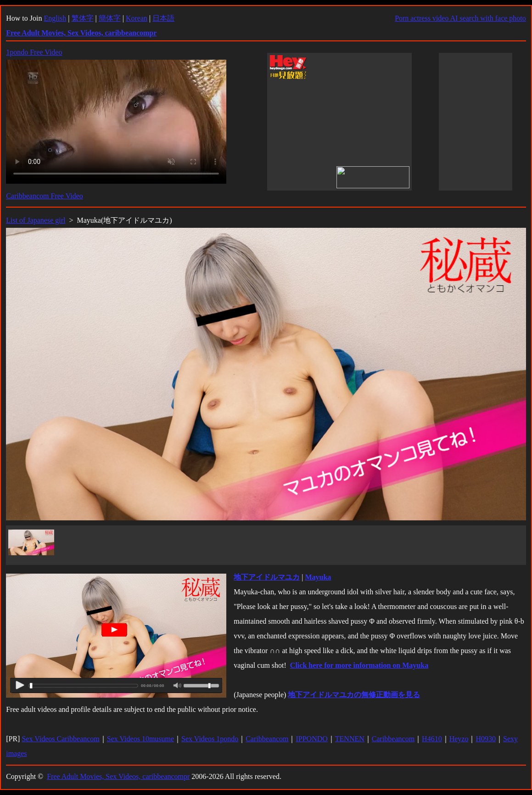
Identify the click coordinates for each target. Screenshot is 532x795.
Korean (137, 18)
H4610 (432, 739)
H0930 (486, 739)
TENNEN (350, 739)
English (55, 18)
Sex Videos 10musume (140, 739)
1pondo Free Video (34, 52)
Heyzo (459, 739)
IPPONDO (311, 739)
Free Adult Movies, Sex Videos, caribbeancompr (118, 776)
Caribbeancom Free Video (45, 196)
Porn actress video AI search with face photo (460, 18)
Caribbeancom (267, 739)
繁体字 (83, 18)
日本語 (163, 18)
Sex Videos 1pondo (210, 739)
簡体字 (110, 18)
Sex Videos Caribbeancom (60, 739)
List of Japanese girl (36, 220)
